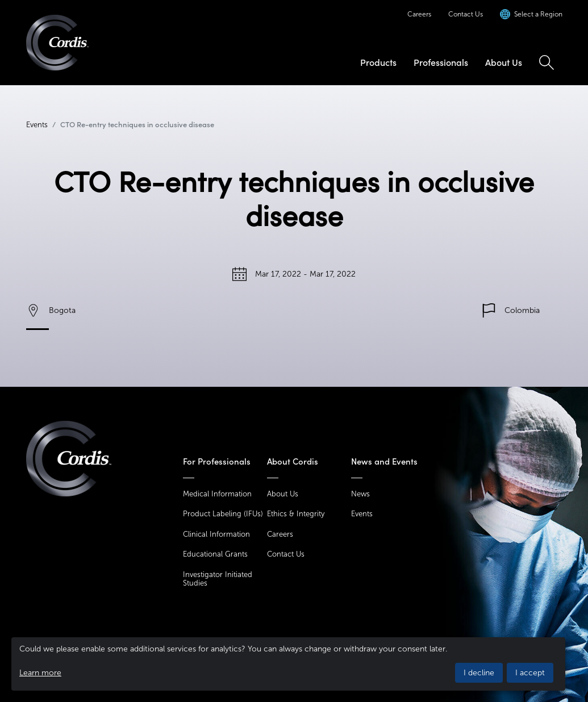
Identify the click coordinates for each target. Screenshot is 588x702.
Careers (419, 14)
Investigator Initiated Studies (218, 579)
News (360, 494)
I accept (530, 673)
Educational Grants (215, 554)
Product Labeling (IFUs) (223, 514)
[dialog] (288, 664)
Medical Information (217, 494)
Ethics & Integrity (296, 514)
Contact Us (466, 14)
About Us (504, 62)
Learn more (40, 673)
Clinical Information (216, 534)
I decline (479, 673)
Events (37, 125)
